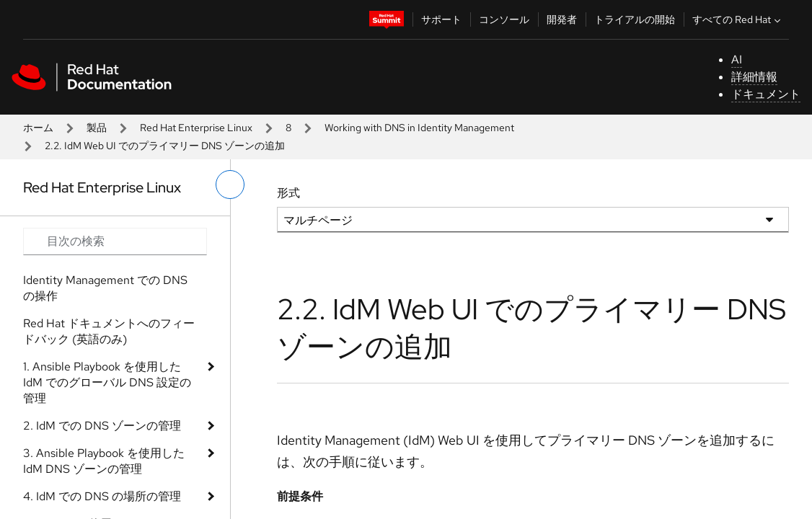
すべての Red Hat (738, 19)
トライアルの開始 (635, 19)
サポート (441, 19)
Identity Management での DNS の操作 (105, 288)
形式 (288, 193)
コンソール (504, 19)
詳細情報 (754, 77)
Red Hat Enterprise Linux (196, 128)
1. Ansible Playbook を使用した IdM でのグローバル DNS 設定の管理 (107, 382)
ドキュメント (766, 94)
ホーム (38, 128)
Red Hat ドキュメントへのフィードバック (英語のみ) (109, 331)
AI (737, 59)
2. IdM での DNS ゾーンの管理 (102, 426)
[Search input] (115, 241)
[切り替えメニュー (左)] (230, 185)
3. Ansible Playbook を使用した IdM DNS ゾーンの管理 (104, 461)
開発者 (562, 19)
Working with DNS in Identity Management (419, 128)
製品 (97, 128)
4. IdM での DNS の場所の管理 (102, 496)
